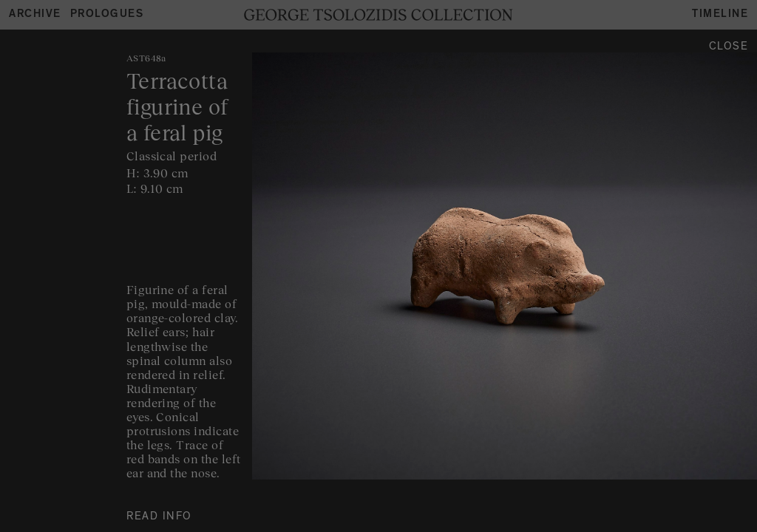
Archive (35, 15)
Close (729, 48)
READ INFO (159, 518)
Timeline (720, 15)
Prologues (107, 15)
